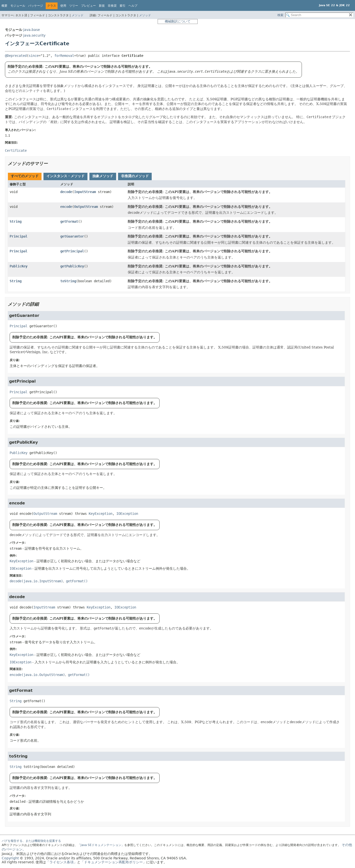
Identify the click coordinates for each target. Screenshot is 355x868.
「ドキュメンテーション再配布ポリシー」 (113, 862)
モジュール (18, 6)
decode (66, 192)
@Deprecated (16, 56)
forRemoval (64, 56)
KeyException (101, 514)
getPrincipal (72, 251)
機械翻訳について (178, 21)
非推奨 (112, 6)
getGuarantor (72, 236)
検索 (280, 15)
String (16, 221)
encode (66, 207)
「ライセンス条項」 (62, 862)
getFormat (69, 221)
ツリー (74, 6)
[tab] (25, 176)
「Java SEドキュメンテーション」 (101, 845)
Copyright (10, 858)
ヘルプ (133, 6)
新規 (102, 6)
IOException (127, 514)
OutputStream (86, 207)
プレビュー (88, 6)
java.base (32, 30)
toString (68, 281)
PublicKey (19, 266)
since (34, 56)
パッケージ (36, 6)
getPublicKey (72, 266)
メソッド (78, 15)
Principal (19, 236)
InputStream (85, 192)
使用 (63, 6)
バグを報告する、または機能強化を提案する (31, 841)
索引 (123, 6)
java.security (34, 35)
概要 (4, 6)
